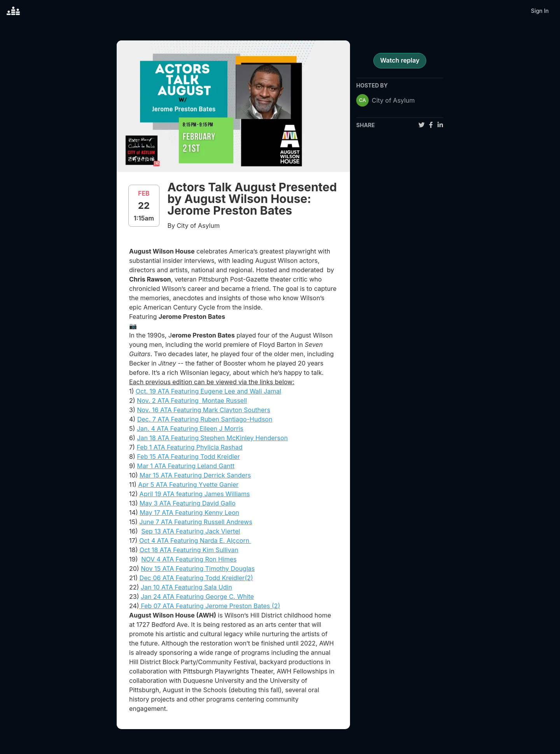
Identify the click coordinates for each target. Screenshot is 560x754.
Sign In (540, 11)
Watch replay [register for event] (400, 60)
